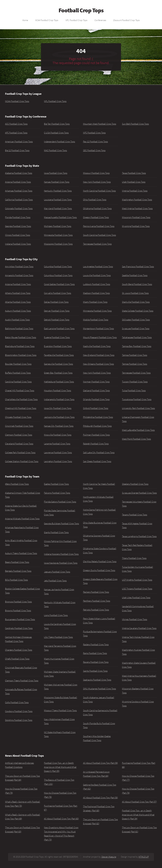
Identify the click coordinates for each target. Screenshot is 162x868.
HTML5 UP (144, 857)
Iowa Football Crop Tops (56, 173)
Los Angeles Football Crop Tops (98, 267)
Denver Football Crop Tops (57, 311)
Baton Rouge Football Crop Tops (21, 337)
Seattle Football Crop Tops (135, 275)
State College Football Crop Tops (138, 311)
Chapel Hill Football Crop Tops (20, 391)
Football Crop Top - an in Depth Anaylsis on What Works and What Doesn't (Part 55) (60, 767)
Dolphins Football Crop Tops (19, 720)
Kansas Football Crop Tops (57, 182)
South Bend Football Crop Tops (137, 284)
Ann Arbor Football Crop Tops (19, 267)
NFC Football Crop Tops (94, 133)
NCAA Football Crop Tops (47, 20)
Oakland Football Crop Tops (96, 391)
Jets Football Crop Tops (55, 581)
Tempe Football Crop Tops (135, 364)
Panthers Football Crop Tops (97, 601)
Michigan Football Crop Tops (58, 226)
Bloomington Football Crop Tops (21, 355)
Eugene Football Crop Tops (57, 337)
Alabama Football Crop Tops (19, 173)
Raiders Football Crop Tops (96, 645)
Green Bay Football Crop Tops (58, 373)
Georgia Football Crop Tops (18, 226)
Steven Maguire (109, 857)
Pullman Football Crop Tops (96, 435)
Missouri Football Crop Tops (96, 173)
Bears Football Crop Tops (17, 562)
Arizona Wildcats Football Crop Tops (22, 519)
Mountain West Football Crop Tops (100, 124)
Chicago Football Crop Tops (18, 417)
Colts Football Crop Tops (17, 702)
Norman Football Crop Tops (96, 382)
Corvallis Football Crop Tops (58, 293)
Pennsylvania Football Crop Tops (99, 226)
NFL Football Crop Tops (76, 20)
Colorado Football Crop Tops (19, 208)
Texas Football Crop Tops (134, 173)
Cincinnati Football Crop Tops (19, 426)
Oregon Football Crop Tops (96, 217)
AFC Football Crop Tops (16, 133)
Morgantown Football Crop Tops (98, 329)
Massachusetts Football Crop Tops (60, 217)
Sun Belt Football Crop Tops (135, 124)
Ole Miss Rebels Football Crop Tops (100, 561)
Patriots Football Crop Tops (96, 610)
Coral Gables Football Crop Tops (59, 284)
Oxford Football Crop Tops (96, 408)
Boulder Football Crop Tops (18, 364)
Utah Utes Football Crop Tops (136, 598)
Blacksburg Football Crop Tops (20, 346)
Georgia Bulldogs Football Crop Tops (61, 524)
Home (25, 20)
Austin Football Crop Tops (17, 320)
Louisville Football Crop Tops (97, 275)
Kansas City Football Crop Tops (59, 426)
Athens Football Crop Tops (18, 293)
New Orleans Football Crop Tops (98, 364)
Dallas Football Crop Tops (56, 302)
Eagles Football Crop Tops (56, 484)
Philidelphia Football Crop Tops (98, 417)
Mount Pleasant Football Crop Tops (100, 337)
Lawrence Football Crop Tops (58, 453)
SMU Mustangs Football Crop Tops (100, 689)
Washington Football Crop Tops (137, 200)
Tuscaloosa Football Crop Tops (137, 399)
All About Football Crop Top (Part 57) (139, 802)
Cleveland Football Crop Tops (19, 444)
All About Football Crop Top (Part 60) (61, 819)
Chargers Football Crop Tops (19, 650)
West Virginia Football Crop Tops (137, 208)
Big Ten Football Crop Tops (57, 124)
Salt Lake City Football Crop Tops (99, 453)
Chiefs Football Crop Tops (17, 659)
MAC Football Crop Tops (55, 150)
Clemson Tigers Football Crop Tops (22, 681)
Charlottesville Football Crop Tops (21, 399)
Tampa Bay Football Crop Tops (137, 346)
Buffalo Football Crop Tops (18, 373)
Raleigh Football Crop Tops (96, 444)
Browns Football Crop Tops (18, 611)
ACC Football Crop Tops (16, 124)
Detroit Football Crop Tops (57, 320)
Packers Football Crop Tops (96, 592)
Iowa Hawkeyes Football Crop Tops (61, 563)
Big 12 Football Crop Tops (17, 150)
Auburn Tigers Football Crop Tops (21, 553)
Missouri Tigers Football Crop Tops (60, 710)
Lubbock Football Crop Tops (97, 284)
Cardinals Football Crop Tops (19, 628)
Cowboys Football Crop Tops (19, 711)
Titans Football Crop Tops (134, 558)
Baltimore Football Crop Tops (19, 329)
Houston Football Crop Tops (58, 391)
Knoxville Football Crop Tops (58, 435)
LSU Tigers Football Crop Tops (58, 637)
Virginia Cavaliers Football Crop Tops (139, 628)
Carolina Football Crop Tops (18, 382)
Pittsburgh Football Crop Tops (97, 426)
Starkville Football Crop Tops (136, 302)
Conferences (100, 20)
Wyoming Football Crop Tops (136, 226)
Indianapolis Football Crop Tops (59, 399)
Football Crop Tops (81, 10)
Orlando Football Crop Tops (96, 399)
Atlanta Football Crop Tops (18, 302)
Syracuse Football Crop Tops (136, 329)
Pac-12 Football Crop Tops (95, 142)
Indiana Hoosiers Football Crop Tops (61, 554)
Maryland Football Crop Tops (58, 208)
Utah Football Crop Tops (134, 182)
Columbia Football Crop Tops (58, 267)
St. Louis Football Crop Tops (135, 293)
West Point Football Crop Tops (136, 439)
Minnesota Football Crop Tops (58, 235)
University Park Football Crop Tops (138, 408)
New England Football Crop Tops (99, 355)
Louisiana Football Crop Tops (58, 200)
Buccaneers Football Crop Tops (20, 619)
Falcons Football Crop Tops (57, 493)
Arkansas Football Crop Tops (19, 191)
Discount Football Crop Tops (126, 20)
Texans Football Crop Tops (135, 515)
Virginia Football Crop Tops (135, 191)
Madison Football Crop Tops (96, 293)
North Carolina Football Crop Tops (99, 191)
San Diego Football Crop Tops (97, 461)
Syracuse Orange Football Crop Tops (139, 493)
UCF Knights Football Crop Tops (137, 580)
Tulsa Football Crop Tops (134, 391)
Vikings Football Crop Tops (135, 619)
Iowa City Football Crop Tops (58, 408)
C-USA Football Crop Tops (56, 133)
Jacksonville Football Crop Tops (59, 417)
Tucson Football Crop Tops (135, 382)
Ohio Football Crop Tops (95, 200)
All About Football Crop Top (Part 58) (100, 798)
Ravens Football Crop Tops (96, 662)
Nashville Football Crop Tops (97, 346)
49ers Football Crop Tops (17, 484)
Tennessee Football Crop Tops (97, 244)
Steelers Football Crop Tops (135, 484)
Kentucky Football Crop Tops (58, 191)
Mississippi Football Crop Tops (58, 244)
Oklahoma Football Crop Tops (97, 208)
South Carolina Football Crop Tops (100, 235)
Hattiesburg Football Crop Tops (59, 382)
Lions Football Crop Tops (56, 615)
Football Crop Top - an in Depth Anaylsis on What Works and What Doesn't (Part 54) (138, 815)
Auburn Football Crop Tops (18, 311)
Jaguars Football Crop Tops (57, 572)
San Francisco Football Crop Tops (138, 267)
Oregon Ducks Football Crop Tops (99, 570)
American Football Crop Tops (19, 142)
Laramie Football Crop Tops (57, 444)
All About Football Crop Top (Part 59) (100, 763)
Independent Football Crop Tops (59, 142)
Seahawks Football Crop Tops (97, 680)
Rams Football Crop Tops (95, 653)
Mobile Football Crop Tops (96, 320)
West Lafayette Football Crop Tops (138, 430)
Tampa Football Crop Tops (135, 355)
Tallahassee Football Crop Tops (137, 337)
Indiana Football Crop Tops (18, 244)
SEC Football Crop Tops (94, 150)
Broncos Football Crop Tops (18, 602)
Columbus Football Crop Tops (58, 275)
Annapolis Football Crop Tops (19, 275)
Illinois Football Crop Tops (18, 235)
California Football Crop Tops (19, 200)
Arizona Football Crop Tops (18, 182)
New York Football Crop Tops (97, 182)
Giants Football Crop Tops (56, 532)
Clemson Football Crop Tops (19, 435)
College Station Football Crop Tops (22, 461)
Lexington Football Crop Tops (58, 461)
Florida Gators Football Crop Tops (60, 502)
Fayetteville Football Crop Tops (59, 355)
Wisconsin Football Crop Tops (136, 217)
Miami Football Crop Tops (95, 302)
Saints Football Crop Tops (95, 671)
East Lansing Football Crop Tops (59, 329)
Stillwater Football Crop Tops (136, 320)
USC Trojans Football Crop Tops (137, 589)
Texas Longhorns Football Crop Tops (139, 536)
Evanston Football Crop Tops (58, 346)
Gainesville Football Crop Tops (58, 364)
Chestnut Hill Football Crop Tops (21, 408)
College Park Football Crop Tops (20, 453)
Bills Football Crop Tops (16, 580)
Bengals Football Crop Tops (18, 571)
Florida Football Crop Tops (18, 217)
